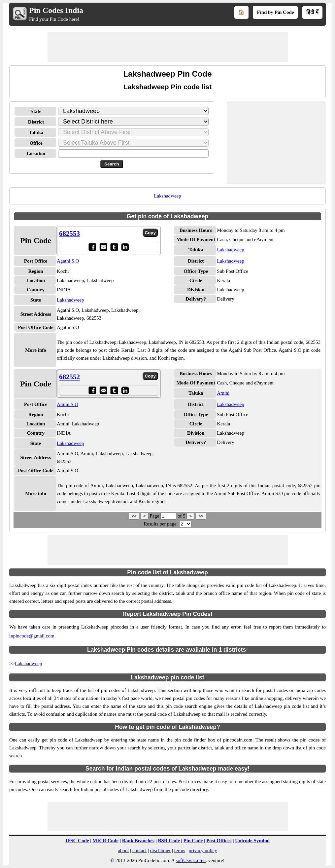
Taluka (36, 132)
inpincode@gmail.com (32, 636)
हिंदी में (312, 12)
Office (36, 143)
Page (155, 516)
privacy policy (203, 850)
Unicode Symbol (252, 841)
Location (36, 154)
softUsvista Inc (191, 860)
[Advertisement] (168, 47)
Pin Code (193, 841)
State (36, 111)
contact (139, 850)
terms (180, 850)
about (123, 850)
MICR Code (105, 841)
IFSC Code (77, 841)
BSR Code (169, 841)
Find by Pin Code (275, 12)
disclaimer (160, 850)
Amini (223, 393)
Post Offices (219, 841)
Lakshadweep (167, 196)
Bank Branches (138, 841)
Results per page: (161, 524)
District (36, 122)
